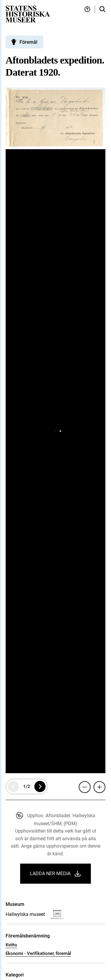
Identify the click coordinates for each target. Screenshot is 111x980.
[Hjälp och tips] (87, 9)
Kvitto (11, 945)
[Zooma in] (99, 787)
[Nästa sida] (40, 786)
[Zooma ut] (85, 787)
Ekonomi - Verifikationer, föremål (38, 953)
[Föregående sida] (13, 786)
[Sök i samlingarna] (102, 9)
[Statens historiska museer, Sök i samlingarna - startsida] (28, 14)
